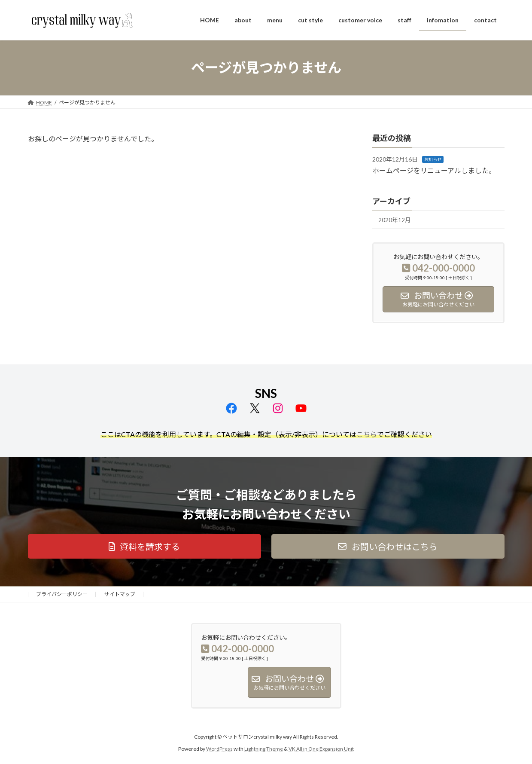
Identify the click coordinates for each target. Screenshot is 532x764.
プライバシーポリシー (62, 594)
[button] (144, 546)
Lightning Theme (264, 749)
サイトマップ (120, 594)
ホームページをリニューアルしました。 (434, 170)
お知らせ (433, 159)
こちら (367, 434)
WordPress (219, 749)
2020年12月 (395, 220)
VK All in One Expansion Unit (321, 749)
